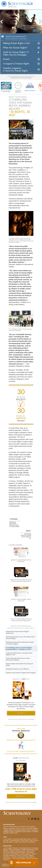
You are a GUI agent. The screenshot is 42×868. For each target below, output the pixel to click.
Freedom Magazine (25, 854)
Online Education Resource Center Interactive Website (18, 659)
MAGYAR (22, 830)
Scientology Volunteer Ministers (17, 852)
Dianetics (16, 848)
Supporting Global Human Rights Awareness (17, 632)
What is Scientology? (15, 849)
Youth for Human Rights (19, 858)
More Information (8, 842)
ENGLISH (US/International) (11, 827)
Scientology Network (25, 848)
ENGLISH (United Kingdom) (27, 827)
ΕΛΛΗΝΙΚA (35, 832)
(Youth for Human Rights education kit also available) (21, 802)
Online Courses (33, 841)
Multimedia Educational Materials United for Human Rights (20, 643)
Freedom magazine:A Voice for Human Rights (15, 69)
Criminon (19, 855)
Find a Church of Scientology (27, 842)
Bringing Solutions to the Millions (18, 669)
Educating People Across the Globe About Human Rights (20, 638)
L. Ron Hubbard (8, 839)
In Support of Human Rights (16, 64)
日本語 (23, 829)
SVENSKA (35, 830)
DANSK (5, 829)
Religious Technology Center (18, 851)
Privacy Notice (6, 866)
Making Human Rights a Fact (17, 43)
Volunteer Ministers (15, 841)
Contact (16, 842)
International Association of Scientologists (18, 853)
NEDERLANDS (8, 830)
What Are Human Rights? (15, 48)
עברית (18, 828)
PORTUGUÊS (14, 833)
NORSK (28, 830)
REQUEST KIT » (21, 796)
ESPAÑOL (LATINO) (9, 832)
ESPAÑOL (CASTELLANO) (23, 832)
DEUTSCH (17, 830)
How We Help (6, 92)
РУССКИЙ (29, 829)
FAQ (22, 841)
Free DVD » (21, 713)
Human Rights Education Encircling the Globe (20, 664)
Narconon (26, 855)
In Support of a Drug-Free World (19, 857)
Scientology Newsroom (28, 849)
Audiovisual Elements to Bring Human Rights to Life (19, 654)
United (6, 59)
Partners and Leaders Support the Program (21, 673)
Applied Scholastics (30, 86)
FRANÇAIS (12, 829)
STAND (34, 854)
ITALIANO (6, 833)
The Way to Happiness (18, 87)
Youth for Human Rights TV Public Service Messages (16, 53)
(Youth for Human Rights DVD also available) (21, 719)
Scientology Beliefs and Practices (22, 839)
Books (26, 841)
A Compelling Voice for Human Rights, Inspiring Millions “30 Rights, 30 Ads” (19, 648)
